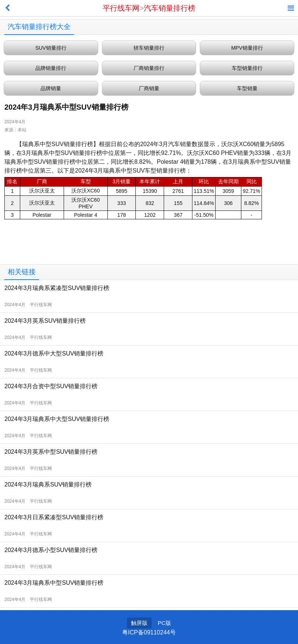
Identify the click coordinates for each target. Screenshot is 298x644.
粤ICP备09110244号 (149, 632)
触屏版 (139, 623)
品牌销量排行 (51, 68)
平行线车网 (121, 8)
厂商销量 (149, 88)
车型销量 (247, 88)
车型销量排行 (247, 68)
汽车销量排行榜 (170, 8)
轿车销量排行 (149, 48)
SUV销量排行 (51, 48)
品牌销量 (51, 88)
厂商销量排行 (149, 68)
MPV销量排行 (247, 48)
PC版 (164, 623)
